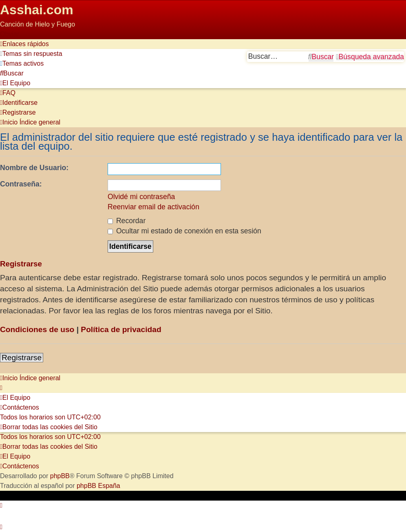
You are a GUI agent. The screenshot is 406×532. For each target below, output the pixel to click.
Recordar (127, 221)
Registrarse (22, 358)
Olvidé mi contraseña (141, 197)
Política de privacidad (121, 329)
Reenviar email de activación (153, 207)
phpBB (60, 476)
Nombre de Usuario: (34, 168)
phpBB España (98, 486)
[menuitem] (31, 54)
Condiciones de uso (37, 329)
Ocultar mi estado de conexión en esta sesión (184, 231)
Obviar (10, 34)
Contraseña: (21, 184)
